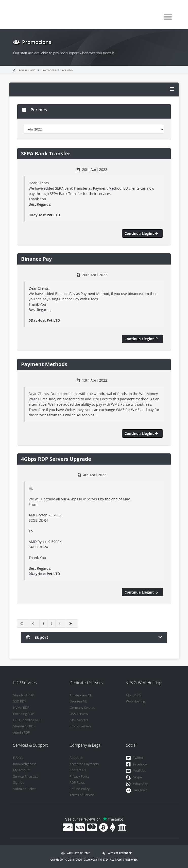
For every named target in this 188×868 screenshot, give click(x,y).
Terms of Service (82, 795)
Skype (134, 777)
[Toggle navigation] (168, 17)
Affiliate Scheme (76, 853)
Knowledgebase (25, 764)
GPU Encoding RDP (27, 720)
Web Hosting (136, 701)
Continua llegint (142, 233)
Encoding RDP (24, 714)
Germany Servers (82, 708)
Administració (27, 70)
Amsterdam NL (81, 695)
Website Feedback (117, 853)
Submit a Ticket (24, 789)
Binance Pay (36, 259)
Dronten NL (78, 701)
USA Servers (79, 714)
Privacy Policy (79, 776)
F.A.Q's (18, 758)
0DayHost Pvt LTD (96, 860)
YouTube (136, 771)
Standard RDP (23, 695)
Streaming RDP (24, 726)
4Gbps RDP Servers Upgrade (56, 459)
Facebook (137, 765)
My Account (22, 770)
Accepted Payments (84, 764)
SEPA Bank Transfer (46, 153)
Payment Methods (44, 364)
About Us (76, 758)
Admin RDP (22, 732)
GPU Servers (79, 720)
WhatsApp (137, 784)
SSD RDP (20, 701)
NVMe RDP (21, 708)
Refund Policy (79, 789)
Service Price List (25, 776)
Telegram (137, 790)
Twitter (135, 758)
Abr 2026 (67, 70)
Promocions (49, 70)
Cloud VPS (134, 695)
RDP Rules (77, 782)
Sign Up (19, 782)
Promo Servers (80, 726)
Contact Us (78, 770)
